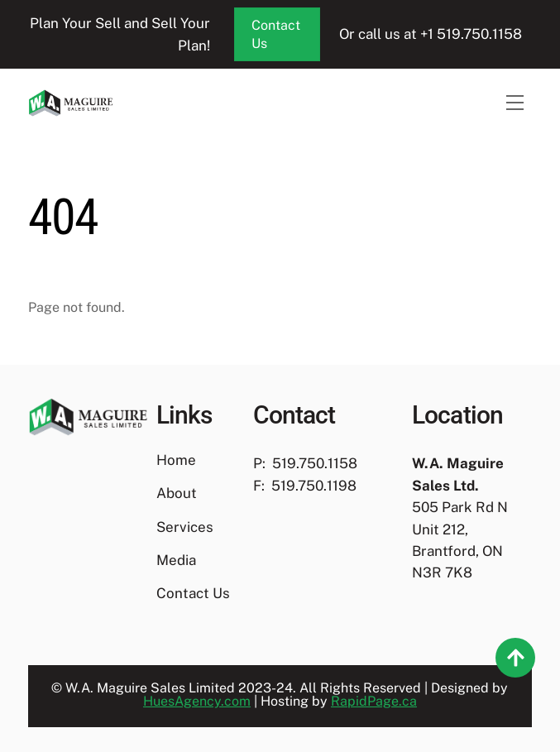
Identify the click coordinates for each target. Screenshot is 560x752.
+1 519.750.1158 (473, 34)
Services (185, 527)
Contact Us (276, 34)
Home (176, 460)
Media (176, 560)
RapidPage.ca (374, 701)
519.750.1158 (315, 463)
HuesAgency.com (197, 701)
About (177, 493)
